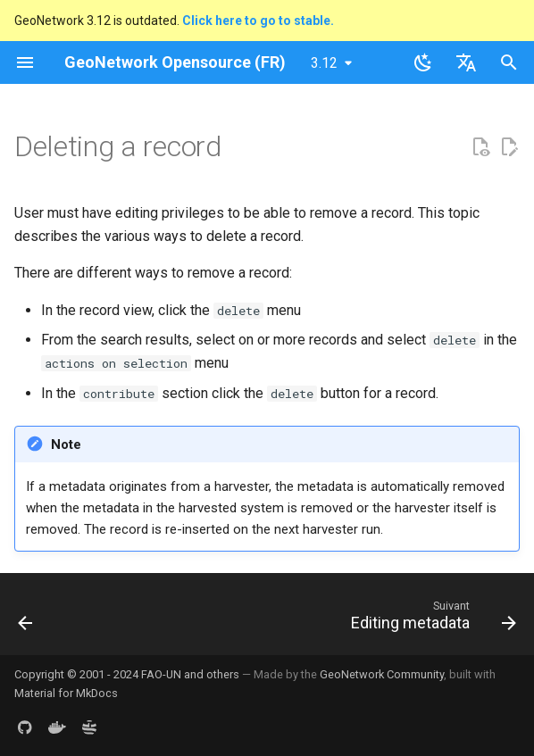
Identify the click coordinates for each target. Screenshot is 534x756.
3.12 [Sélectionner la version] (324, 63)
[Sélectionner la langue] (466, 62)
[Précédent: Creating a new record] (26, 619)
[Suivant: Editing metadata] (430, 619)
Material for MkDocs (66, 693)
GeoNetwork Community (382, 674)
